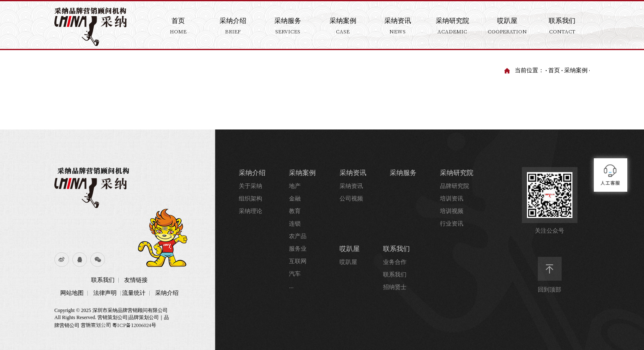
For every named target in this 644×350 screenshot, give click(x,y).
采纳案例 (576, 70)
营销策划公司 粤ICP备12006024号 (118, 325)
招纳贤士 (395, 287)
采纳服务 (403, 173)
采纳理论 (250, 211)
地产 (295, 186)
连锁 (295, 224)
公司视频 (351, 199)
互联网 (298, 261)
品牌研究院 (455, 186)
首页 (554, 70)
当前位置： (529, 70)
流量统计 (134, 293)
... (291, 286)
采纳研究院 (457, 173)
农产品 (298, 236)
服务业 (298, 249)
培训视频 (452, 211)
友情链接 (136, 280)
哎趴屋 (350, 249)
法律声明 (105, 293)
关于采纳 (250, 186)
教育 (295, 211)
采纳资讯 (353, 173)
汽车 (295, 274)
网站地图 (72, 293)
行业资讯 (452, 224)
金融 (295, 199)
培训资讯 (452, 199)
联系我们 (103, 280)
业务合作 (395, 262)
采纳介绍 (167, 293)
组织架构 (250, 199)
